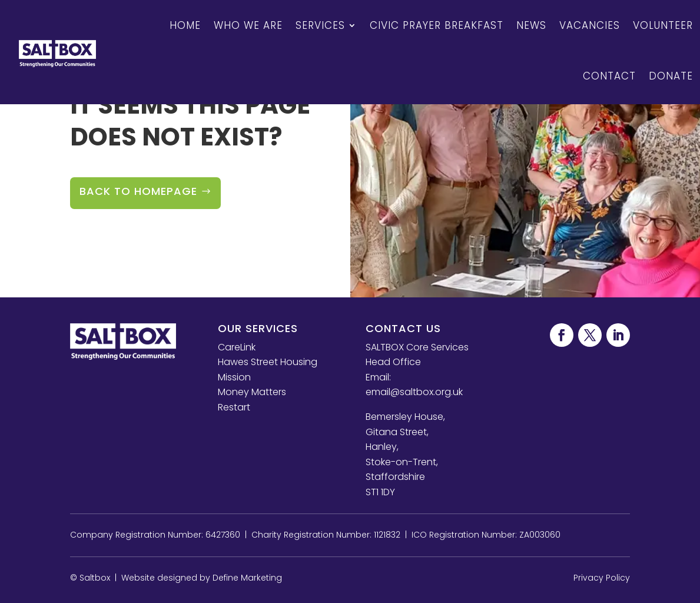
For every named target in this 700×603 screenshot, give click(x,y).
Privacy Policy (602, 578)
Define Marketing (247, 578)
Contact (609, 76)
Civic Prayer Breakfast (437, 25)
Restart (234, 407)
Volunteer (663, 25)
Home (185, 25)
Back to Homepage (138, 191)
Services (320, 25)
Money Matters (252, 392)
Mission (234, 377)
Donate (671, 76)
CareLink (237, 347)
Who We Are (248, 25)
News (531, 25)
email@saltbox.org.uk (414, 392)
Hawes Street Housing (268, 362)
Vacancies (590, 25)
